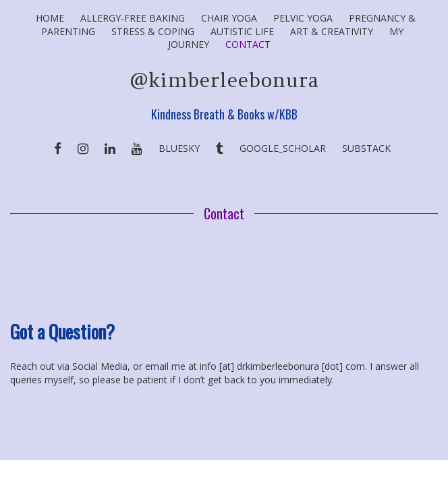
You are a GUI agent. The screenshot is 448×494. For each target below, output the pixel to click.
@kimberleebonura (224, 80)
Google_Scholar (283, 148)
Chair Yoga (229, 18)
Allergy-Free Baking (133, 18)
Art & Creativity (332, 31)
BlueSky (179, 148)
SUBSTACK (366, 148)
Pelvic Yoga (303, 18)
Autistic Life (242, 31)
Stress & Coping (153, 31)
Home (50, 18)
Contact (248, 44)
